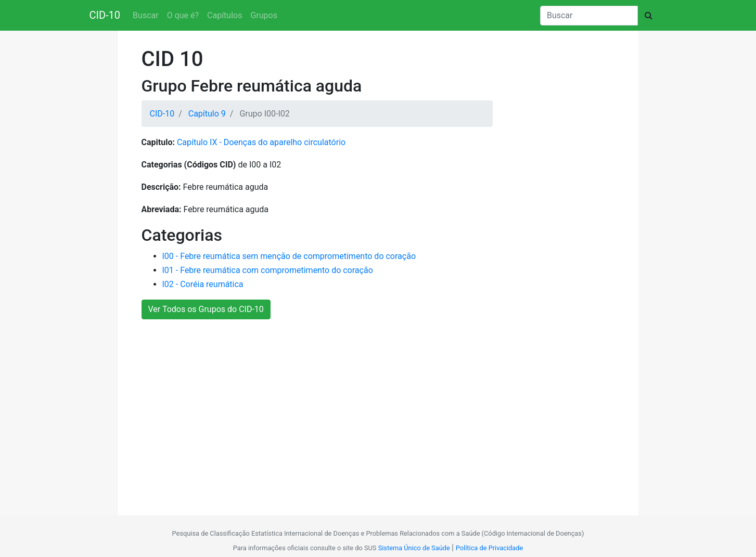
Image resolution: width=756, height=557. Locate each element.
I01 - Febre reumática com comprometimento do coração (268, 270)
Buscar (146, 15)
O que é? (183, 15)
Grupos (264, 15)
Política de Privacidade (489, 548)
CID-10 (105, 15)
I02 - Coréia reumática (203, 284)
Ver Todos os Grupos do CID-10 (206, 309)
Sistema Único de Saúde (414, 548)
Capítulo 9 (207, 114)
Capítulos (225, 15)
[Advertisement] (374, 412)
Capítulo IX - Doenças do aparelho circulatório (261, 142)
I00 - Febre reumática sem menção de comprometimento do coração (289, 256)
